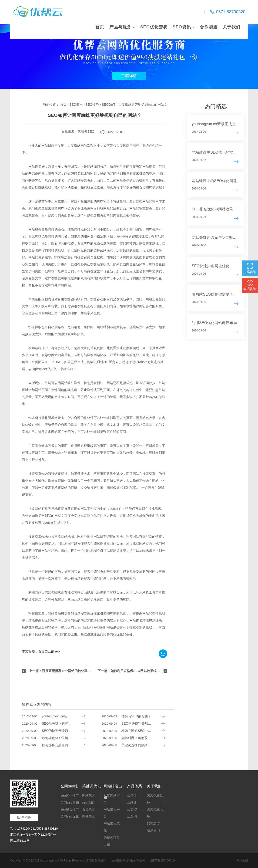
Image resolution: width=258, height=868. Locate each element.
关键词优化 (91, 786)
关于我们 (231, 27)
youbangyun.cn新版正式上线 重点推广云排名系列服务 (58, 716)
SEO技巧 (92, 105)
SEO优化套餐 (154, 27)
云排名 (132, 795)
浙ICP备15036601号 (163, 861)
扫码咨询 (24, 817)
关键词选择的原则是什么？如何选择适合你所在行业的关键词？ (138, 745)
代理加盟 (153, 823)
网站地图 (242, 861)
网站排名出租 (113, 788)
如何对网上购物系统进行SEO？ (135, 738)
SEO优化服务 (155, 799)
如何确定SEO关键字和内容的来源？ (58, 738)
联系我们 (153, 830)
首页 (100, 27)
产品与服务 (120, 27)
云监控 (132, 809)
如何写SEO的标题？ (126, 716)
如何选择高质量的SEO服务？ (53, 745)
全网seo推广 (69, 788)
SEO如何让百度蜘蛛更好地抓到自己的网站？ (134, 105)
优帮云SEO (86, 132)
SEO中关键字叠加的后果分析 (133, 724)
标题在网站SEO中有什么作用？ (135, 731)
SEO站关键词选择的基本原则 (53, 724)
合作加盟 (209, 27)
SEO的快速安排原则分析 (50, 731)
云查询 (132, 816)
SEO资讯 (182, 27)
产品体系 (134, 786)
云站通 (132, 802)
